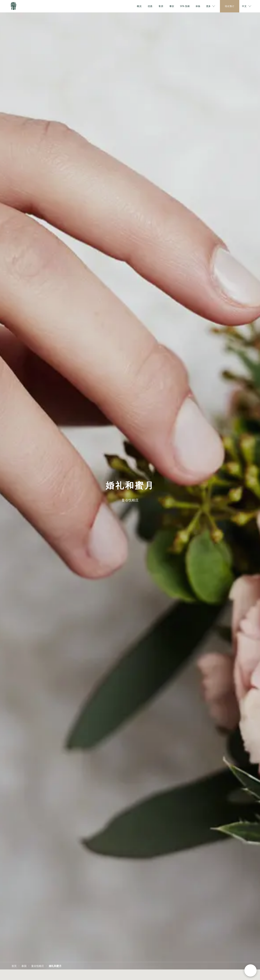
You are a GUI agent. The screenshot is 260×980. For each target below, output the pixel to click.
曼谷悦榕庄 (38, 966)
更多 (211, 6)
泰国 (24, 966)
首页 (14, 966)
